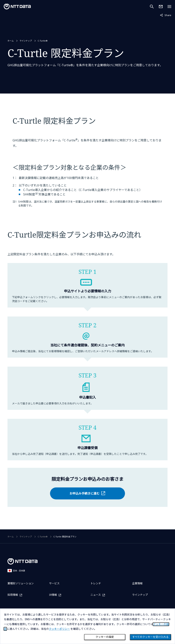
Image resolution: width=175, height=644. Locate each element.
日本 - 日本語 (16, 571)
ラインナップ (26, 41)
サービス (54, 583)
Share (166, 15)
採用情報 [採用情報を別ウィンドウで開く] (13, 595)
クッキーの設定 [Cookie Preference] (105, 637)
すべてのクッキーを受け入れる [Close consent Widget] (150, 637)
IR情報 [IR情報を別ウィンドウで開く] (53, 595)
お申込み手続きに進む (85, 493)
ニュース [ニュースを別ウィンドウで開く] (96, 595)
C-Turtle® (43, 41)
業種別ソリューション (21, 583)
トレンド (96, 583)
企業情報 (137, 583)
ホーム (11, 41)
